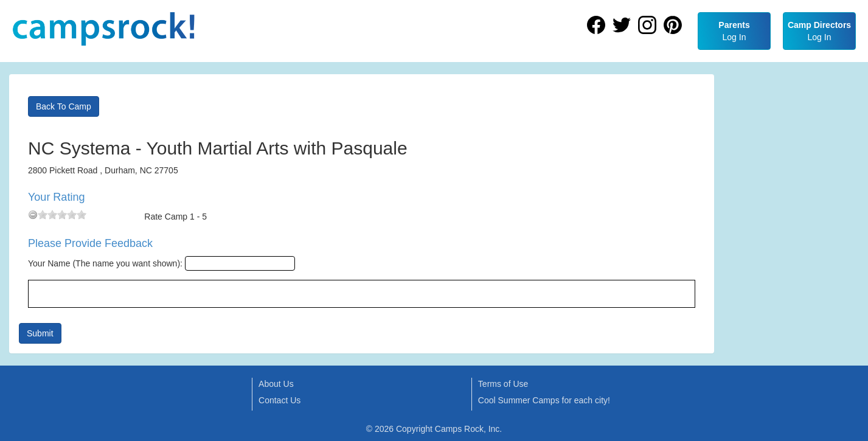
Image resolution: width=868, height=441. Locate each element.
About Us (276, 384)
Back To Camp (64, 106)
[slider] (62, 215)
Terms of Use (503, 384)
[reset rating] (33, 215)
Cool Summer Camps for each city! (544, 400)
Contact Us (279, 400)
